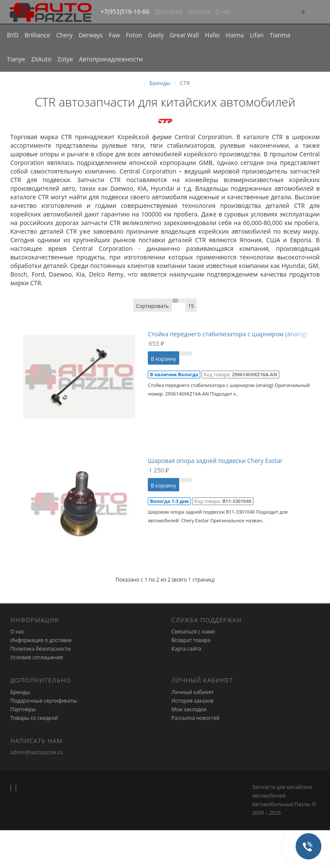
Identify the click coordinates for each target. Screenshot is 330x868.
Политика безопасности (40, 649)
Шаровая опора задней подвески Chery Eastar (215, 461)
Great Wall (184, 35)
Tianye (16, 59)
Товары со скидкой (34, 718)
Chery (64, 35)
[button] (303, 12)
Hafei (212, 35)
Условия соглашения (37, 657)
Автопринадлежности (111, 59)
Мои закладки (189, 709)
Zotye (65, 59)
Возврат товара (191, 640)
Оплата (199, 11)
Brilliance (37, 35)
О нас (223, 11)
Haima (235, 35)
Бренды (160, 83)
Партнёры (23, 709)
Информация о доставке (41, 640)
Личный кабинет (193, 692)
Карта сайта (186, 649)
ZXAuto (41, 59)
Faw (114, 35)
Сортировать (153, 306)
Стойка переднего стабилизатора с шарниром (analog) (228, 334)
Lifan (257, 35)
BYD (13, 35)
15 (191, 306)
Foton (134, 35)
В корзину (163, 359)
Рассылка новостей (196, 718)
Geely (156, 35)
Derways (91, 35)
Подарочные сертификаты (44, 701)
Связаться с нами (193, 632)
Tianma (280, 35)
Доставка (168, 11)
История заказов (192, 701)
